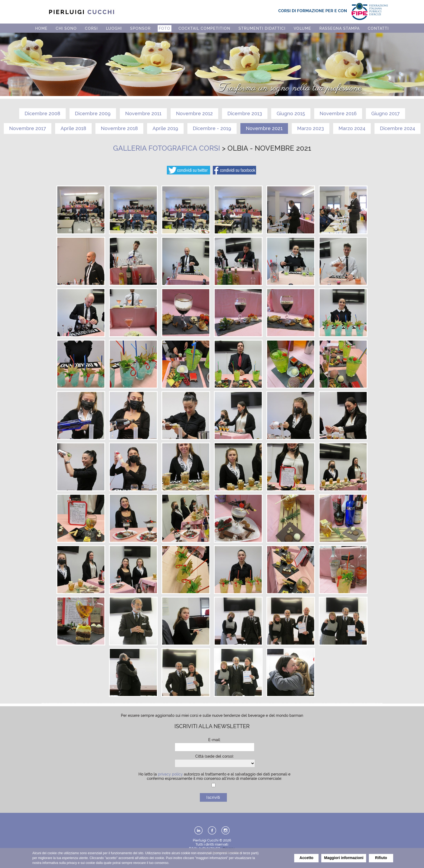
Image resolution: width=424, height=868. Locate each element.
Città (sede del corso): (215, 756)
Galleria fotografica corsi (167, 148)
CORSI (91, 28)
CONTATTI (378, 28)
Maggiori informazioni (344, 858)
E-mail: (214, 740)
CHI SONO (66, 28)
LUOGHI (114, 28)
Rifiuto (381, 858)
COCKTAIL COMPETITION (204, 28)
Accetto (307, 858)
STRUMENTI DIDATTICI (262, 28)
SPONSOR (140, 28)
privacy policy (170, 774)
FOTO (165, 28)
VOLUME (302, 28)
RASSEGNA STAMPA (339, 28)
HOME (41, 28)
